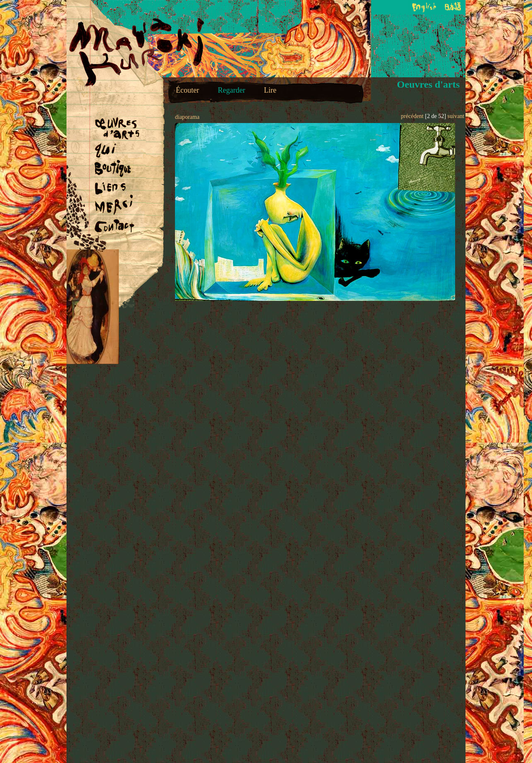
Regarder (232, 90)
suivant (456, 116)
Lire (270, 90)
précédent (412, 116)
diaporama (187, 117)
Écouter (187, 90)
